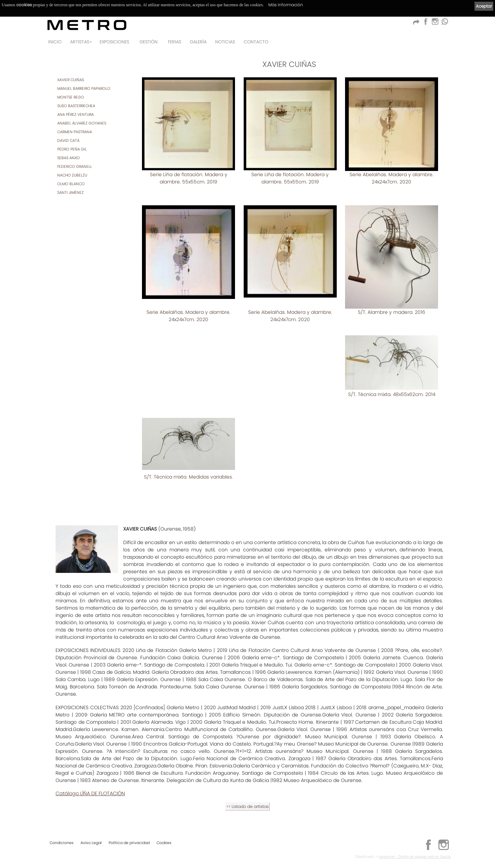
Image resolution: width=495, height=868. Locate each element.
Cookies (164, 843)
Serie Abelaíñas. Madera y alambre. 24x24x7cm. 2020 (392, 178)
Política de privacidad (129, 843)
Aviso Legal (91, 843)
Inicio (55, 42)
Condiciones (62, 843)
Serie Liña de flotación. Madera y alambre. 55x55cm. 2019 (189, 178)
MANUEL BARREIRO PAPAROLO (84, 88)
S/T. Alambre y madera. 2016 (392, 305)
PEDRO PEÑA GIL (72, 149)
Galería (198, 42)
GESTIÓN (149, 42)
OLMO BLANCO (71, 184)
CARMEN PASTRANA (75, 132)
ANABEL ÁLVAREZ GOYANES (82, 123)
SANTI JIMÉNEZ (70, 192)
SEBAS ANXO (69, 158)
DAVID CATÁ (68, 140)
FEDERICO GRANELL (75, 166)
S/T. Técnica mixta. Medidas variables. (188, 469)
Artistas (80, 42)
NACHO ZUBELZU (72, 175)
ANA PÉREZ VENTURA (75, 114)
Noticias (225, 42)
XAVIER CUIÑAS (71, 80)
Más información (286, 5)
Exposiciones (114, 42)
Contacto (256, 42)
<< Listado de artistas (247, 799)
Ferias (175, 42)
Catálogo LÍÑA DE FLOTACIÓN (90, 786)
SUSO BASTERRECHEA (76, 106)
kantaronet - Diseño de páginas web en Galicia (415, 857)
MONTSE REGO (71, 97)
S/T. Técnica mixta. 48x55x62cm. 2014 (392, 387)
